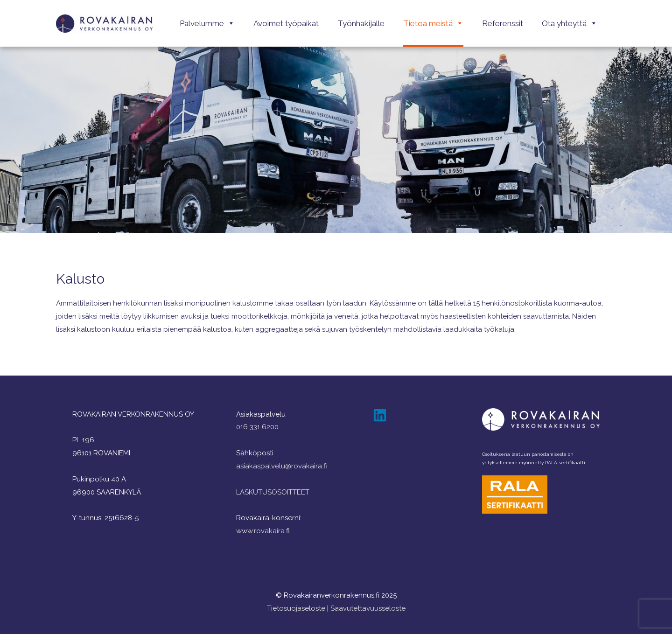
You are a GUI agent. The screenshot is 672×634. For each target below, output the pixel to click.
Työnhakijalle (361, 23)
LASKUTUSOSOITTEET (273, 492)
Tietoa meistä (433, 23)
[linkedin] (382, 415)
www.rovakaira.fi (263, 531)
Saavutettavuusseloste (368, 608)
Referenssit (503, 23)
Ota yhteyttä (570, 23)
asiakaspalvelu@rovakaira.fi (282, 466)
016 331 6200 (257, 427)
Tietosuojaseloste (296, 608)
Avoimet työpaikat (286, 23)
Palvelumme (207, 23)
